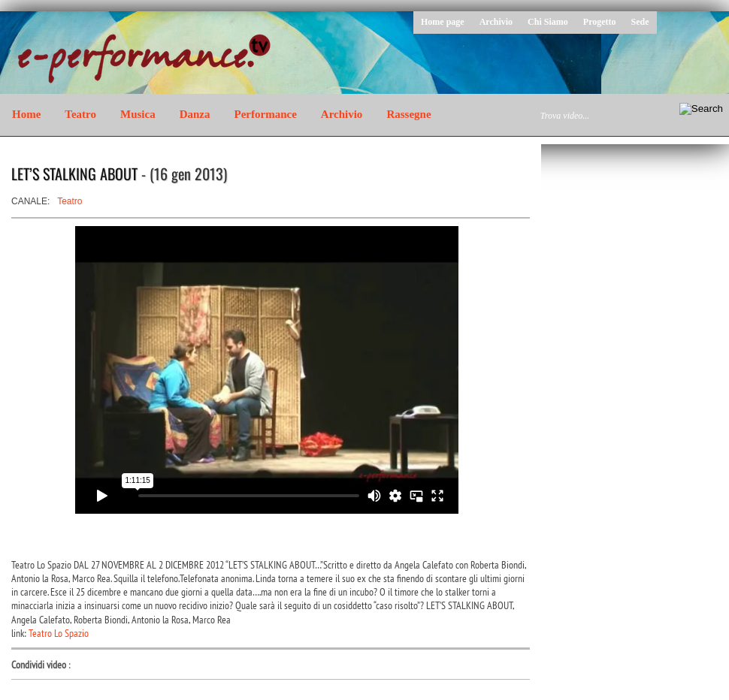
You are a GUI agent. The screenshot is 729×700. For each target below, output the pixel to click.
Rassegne (408, 114)
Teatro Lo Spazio (59, 633)
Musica (138, 114)
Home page (443, 22)
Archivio (496, 22)
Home (26, 114)
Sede (640, 22)
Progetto (600, 22)
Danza (195, 114)
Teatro (80, 114)
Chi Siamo (548, 22)
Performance (266, 114)
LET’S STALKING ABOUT (74, 173)
